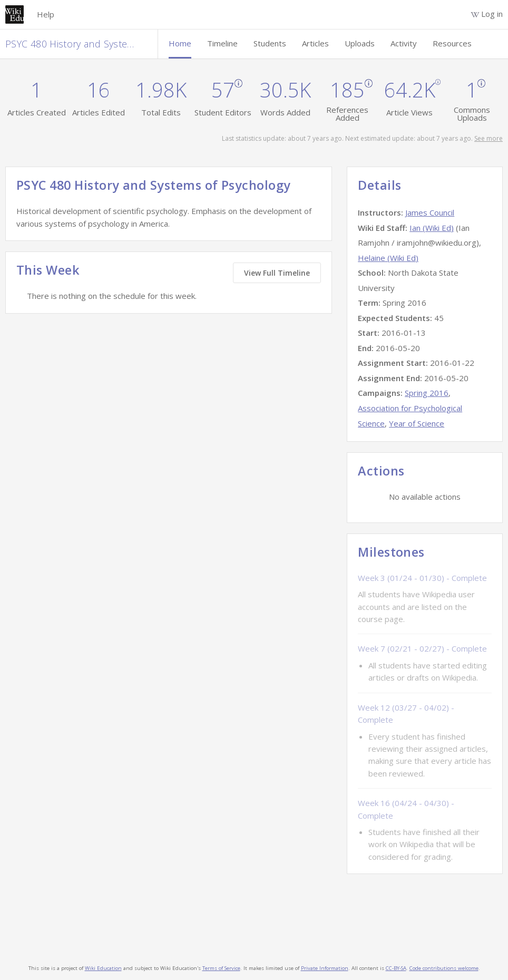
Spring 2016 (427, 393)
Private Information (325, 968)
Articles (315, 43)
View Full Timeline (277, 273)
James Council (430, 212)
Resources (452, 43)
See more (489, 138)
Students (270, 43)
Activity (404, 43)
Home (180, 43)
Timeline (222, 43)
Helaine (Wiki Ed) (388, 258)
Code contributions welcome (444, 968)
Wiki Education (103, 968)
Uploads (360, 43)
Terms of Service (221, 968)
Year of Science (417, 423)
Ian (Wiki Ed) (432, 228)
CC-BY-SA (396, 968)
